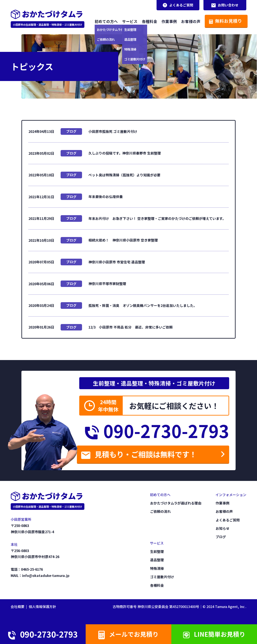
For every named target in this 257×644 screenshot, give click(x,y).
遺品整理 (157, 560)
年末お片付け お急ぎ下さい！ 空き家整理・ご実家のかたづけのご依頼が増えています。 (157, 218)
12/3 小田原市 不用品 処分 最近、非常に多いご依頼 (131, 327)
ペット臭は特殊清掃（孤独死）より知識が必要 (124, 175)
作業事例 (168, 21)
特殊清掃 (157, 569)
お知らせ (222, 529)
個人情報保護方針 (42, 607)
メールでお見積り (128, 634)
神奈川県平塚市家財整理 (107, 284)
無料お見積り (224, 21)
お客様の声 (190, 21)
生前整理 (157, 552)
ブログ (71, 131)
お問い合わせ (225, 5)
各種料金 (148, 21)
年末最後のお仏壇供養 (106, 197)
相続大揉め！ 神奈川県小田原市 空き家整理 (125, 240)
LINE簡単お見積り (214, 633)
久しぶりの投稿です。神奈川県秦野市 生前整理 (125, 153)
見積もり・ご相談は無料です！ (143, 456)
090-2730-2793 (156, 431)
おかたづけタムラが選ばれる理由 (176, 504)
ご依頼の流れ (160, 513)
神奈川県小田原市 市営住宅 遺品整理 (117, 262)
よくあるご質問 (178, 5)
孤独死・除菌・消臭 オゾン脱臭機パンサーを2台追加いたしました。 (143, 306)
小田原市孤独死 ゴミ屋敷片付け (113, 131)
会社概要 (18, 607)
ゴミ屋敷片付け (162, 577)
